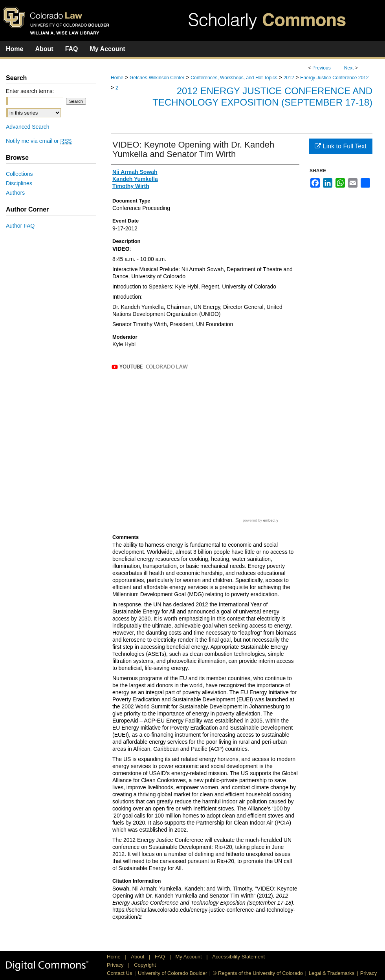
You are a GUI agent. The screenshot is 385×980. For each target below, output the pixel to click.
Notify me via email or (39, 141)
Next (349, 68)
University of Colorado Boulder (172, 973)
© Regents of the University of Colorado (258, 973)
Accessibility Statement (238, 957)
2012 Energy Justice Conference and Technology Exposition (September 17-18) (262, 97)
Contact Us (119, 973)
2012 (289, 78)
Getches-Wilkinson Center (157, 78)
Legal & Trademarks (332, 973)
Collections (19, 174)
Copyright (145, 965)
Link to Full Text (340, 146)
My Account (190, 957)
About (138, 957)
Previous (322, 68)
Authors (15, 193)
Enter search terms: (30, 91)
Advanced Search (28, 127)
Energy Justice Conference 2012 (334, 78)
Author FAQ (20, 226)
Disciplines (19, 183)
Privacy (116, 965)
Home (117, 78)
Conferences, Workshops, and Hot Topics (234, 78)
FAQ (161, 957)
